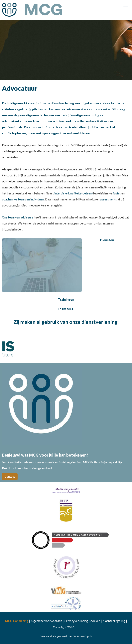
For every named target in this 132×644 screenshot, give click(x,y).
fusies (117, 193)
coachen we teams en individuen (23, 199)
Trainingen (66, 299)
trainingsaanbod (41, 468)
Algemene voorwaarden (46, 621)
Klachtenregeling (114, 621)
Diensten (107, 240)
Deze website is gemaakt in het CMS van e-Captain (66, 636)
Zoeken (95, 621)
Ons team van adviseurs (18, 217)
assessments (109, 199)
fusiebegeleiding (70, 462)
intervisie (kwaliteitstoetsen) (73, 193)
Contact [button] (10, 476)
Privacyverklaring (76, 621)
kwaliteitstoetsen (20, 462)
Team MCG (66, 309)
